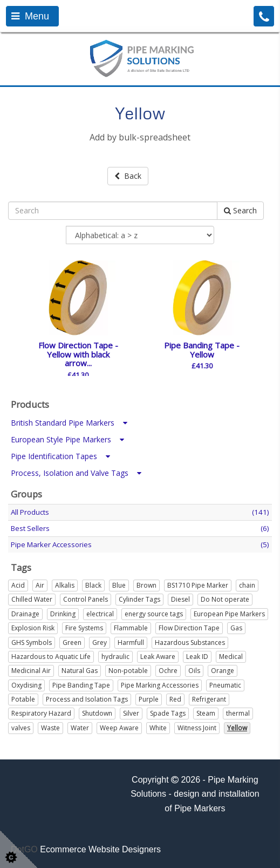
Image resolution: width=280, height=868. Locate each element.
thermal (238, 713)
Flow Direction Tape (189, 628)
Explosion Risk (33, 628)
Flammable (131, 628)
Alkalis (65, 585)
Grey (100, 642)
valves (21, 728)
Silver (131, 713)
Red (175, 699)
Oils (194, 671)
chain (247, 585)
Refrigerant (209, 699)
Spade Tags (168, 713)
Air (40, 585)
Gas (236, 628)
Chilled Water (32, 599)
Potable (23, 699)
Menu (30, 16)
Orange (223, 671)
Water (80, 728)
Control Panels (86, 599)
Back (128, 176)
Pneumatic (225, 685)
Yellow (237, 728)
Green (72, 642)
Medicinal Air (31, 671)
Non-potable (128, 671)
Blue (119, 585)
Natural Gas (80, 671)
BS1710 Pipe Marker (198, 585)
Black (93, 585)
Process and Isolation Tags (87, 699)
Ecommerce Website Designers (100, 849)
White (158, 728)
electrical (100, 614)
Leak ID (197, 657)
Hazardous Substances (190, 642)
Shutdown (97, 713)
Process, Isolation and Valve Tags (76, 473)
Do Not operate (225, 599)
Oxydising (26, 685)
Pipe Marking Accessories (160, 685)
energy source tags (154, 614)
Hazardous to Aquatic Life (51, 657)
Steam (206, 713)
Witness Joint (197, 728)
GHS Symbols (32, 642)
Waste (50, 728)
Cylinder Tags (139, 599)
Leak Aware (158, 657)
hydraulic (115, 657)
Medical (231, 657)
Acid (18, 585)
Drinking (63, 614)
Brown (146, 585)
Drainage (25, 614)
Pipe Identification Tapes (60, 456)
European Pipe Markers (229, 614)
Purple (149, 699)
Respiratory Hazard (41, 713)
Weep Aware (119, 728)
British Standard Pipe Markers (69, 423)
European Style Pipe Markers (67, 439)
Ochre (168, 671)
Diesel (180, 599)
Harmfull (131, 642)
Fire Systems (84, 628)
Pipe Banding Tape (81, 685)
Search (240, 210)
